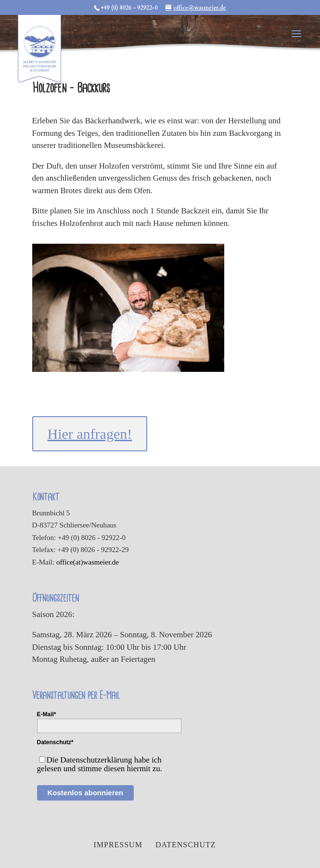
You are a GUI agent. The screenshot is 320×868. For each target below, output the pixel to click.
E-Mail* (47, 714)
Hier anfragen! (90, 434)
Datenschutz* (55, 742)
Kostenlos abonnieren (86, 793)
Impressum (118, 845)
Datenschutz (186, 845)
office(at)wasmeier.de (88, 562)
